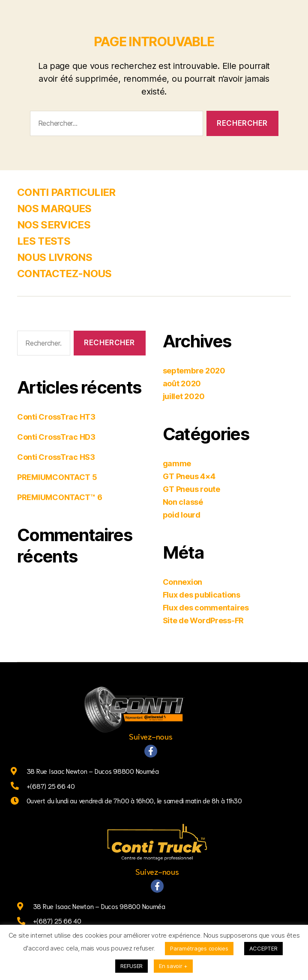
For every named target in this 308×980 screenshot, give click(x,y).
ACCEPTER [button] (263, 948)
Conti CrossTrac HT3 (56, 417)
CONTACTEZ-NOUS (64, 274)
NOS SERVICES (54, 225)
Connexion (183, 582)
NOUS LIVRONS (55, 257)
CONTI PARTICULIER (66, 192)
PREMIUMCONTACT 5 (57, 477)
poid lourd (182, 515)
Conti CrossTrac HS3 (56, 457)
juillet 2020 (184, 396)
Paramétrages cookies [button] (199, 948)
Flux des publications (202, 595)
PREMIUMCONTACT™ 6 (60, 497)
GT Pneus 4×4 (189, 476)
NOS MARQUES (54, 209)
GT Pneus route (191, 489)
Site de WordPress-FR (203, 620)
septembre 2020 (194, 371)
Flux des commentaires (206, 608)
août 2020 (182, 383)
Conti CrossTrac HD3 (56, 437)
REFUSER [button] (132, 966)
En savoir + (173, 966)
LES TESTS (44, 241)
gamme (177, 463)
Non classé (183, 502)
